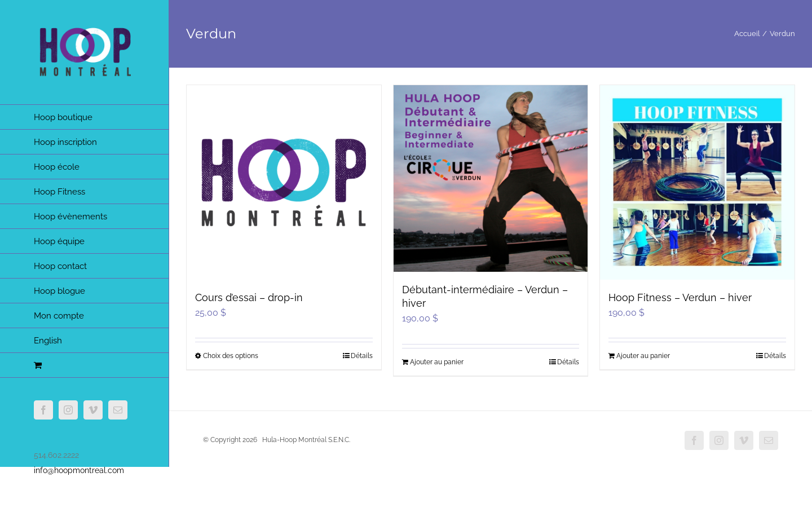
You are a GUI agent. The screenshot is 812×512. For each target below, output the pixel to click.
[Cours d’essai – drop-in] (284, 182)
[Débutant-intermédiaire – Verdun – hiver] (491, 178)
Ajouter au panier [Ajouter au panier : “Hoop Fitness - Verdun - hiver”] (643, 356)
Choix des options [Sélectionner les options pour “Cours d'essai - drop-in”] (231, 356)
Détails (362, 356)
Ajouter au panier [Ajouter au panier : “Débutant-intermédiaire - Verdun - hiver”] (437, 362)
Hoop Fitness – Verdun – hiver (680, 297)
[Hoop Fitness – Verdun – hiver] (697, 182)
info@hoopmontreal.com (79, 470)
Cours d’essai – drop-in (249, 297)
